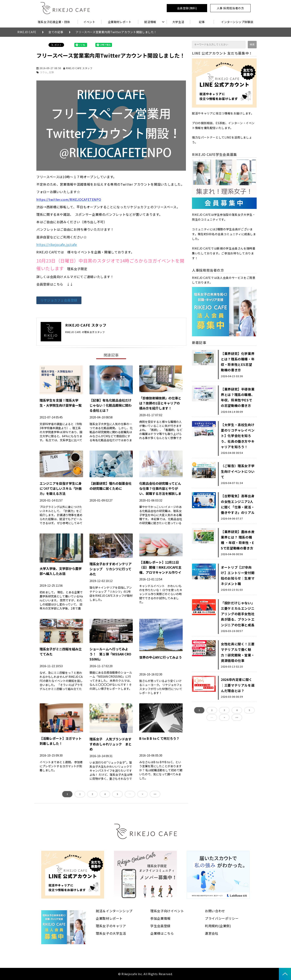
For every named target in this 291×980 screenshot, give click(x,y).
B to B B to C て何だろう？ (159, 738)
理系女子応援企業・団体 (54, 22)
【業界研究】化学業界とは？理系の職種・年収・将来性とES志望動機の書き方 (238, 362)
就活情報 (150, 22)
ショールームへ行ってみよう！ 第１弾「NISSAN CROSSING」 (110, 654)
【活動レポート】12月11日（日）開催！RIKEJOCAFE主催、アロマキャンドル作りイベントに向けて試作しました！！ (160, 572)
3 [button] (92, 794)
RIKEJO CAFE (27, 32)
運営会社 (212, 933)
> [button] (143, 794)
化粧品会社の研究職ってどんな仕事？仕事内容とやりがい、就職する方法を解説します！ (160, 491)
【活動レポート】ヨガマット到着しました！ (61, 741)
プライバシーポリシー (222, 918)
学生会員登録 (160, 926)
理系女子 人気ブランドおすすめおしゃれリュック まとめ (111, 744)
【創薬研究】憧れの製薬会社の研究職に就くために (111, 486)
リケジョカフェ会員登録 (59, 300)
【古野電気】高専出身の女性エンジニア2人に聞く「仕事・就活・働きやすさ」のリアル (238, 504)
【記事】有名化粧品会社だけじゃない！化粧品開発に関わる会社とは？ (111, 405)
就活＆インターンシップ (114, 911)
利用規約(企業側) (218, 926)
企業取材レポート (120, 22)
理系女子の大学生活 (111, 933)
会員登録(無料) (187, 8)
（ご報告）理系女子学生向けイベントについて (238, 471)
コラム (44, 72)
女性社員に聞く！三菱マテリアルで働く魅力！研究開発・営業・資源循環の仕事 (238, 652)
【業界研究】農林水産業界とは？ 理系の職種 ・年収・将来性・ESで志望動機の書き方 (238, 540)
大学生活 (178, 22)
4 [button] (105, 794)
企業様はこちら (162, 933)
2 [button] (80, 794)
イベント (89, 22)
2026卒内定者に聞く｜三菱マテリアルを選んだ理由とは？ (238, 685)
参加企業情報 (160, 918)
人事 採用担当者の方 (230, 8)
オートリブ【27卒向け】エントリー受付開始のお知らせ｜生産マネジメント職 (238, 576)
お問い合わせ (215, 911)
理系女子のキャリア (111, 926)
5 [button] (117, 794)
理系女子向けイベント (167, 911)
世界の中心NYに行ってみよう (161, 657)
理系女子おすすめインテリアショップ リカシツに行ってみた (111, 569)
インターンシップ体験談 (237, 22)
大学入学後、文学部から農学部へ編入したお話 (61, 571)
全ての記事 (56, 32)
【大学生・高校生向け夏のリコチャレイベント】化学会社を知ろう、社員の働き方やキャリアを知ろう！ (238, 436)
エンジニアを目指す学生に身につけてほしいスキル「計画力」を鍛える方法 (61, 488)
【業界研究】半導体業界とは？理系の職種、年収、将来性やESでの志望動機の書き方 (238, 397)
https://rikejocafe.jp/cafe (57, 244)
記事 (202, 22)
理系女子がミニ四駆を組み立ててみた (61, 651)
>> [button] (155, 794)
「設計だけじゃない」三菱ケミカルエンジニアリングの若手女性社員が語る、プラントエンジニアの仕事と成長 (238, 614)
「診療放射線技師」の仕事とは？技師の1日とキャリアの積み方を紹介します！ (160, 403)
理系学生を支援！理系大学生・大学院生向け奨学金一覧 (61, 403)
